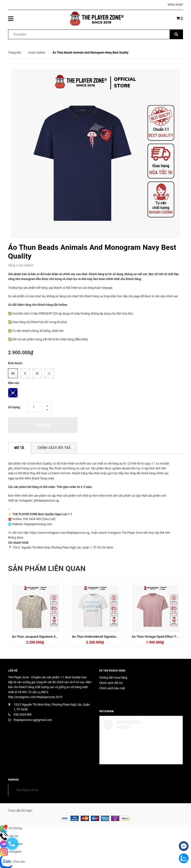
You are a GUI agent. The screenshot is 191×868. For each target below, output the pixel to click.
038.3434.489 (23, 715)
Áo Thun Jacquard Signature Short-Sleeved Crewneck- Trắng (56, 637)
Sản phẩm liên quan (47, 568)
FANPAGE (13, 780)
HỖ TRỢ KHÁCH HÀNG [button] (112, 671)
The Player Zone (27, 790)
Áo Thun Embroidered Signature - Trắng (100, 637)
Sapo (29, 811)
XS (13, 373)
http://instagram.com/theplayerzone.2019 (35, 697)
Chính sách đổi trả (111, 683)
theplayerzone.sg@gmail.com (33, 720)
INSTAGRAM (106, 711)
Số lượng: (14, 407)
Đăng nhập (175, 5)
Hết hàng (43, 425)
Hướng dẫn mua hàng (113, 678)
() (180, 18)
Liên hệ (13, 671)
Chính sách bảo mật (112, 688)
